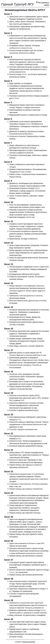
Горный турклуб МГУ (29, 642)
